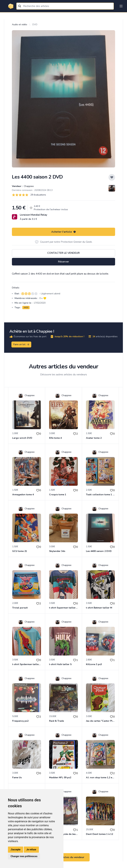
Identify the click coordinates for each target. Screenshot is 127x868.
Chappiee (28, 186)
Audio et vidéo (20, 25)
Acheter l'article (64, 232)
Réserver (63, 262)
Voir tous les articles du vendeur (63, 857)
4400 (26, 308)
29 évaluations (38, 195)
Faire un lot (21, 344)
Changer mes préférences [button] (24, 856)
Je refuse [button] (31, 850)
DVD (35, 25)
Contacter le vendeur (63, 253)
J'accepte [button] (16, 850)
